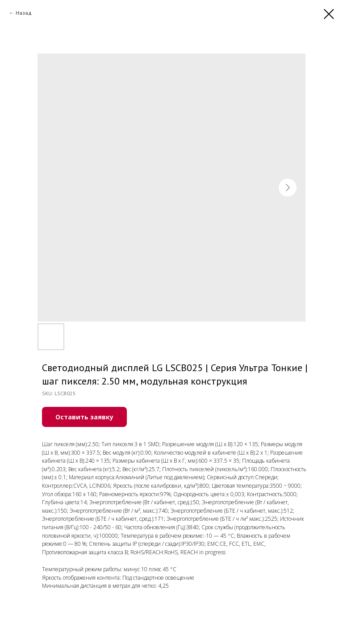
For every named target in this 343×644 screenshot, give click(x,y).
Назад (24, 13)
